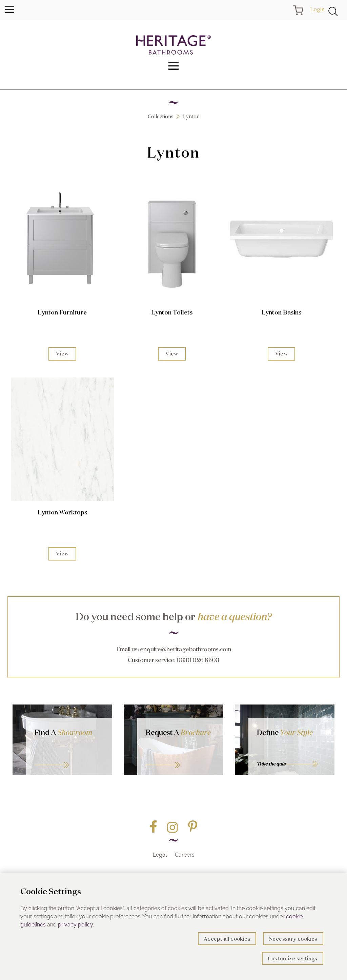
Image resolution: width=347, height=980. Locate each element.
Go (180, 757)
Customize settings (293, 958)
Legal (160, 855)
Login (317, 9)
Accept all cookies (227, 939)
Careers (185, 855)
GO (69, 757)
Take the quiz (271, 764)
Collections (161, 116)
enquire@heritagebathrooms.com (186, 649)
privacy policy (75, 925)
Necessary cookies (293, 939)
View (62, 354)
